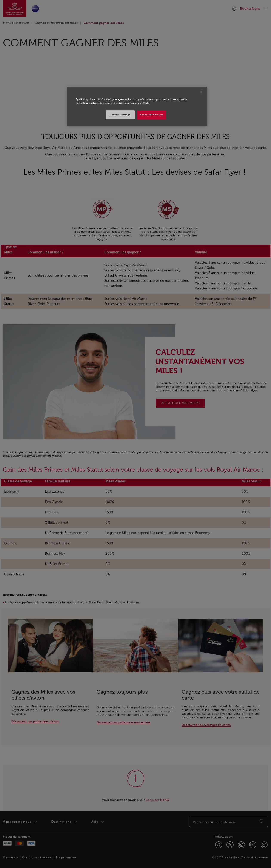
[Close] (201, 92)
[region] (137, 106)
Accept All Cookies (152, 115)
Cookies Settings (120, 115)
